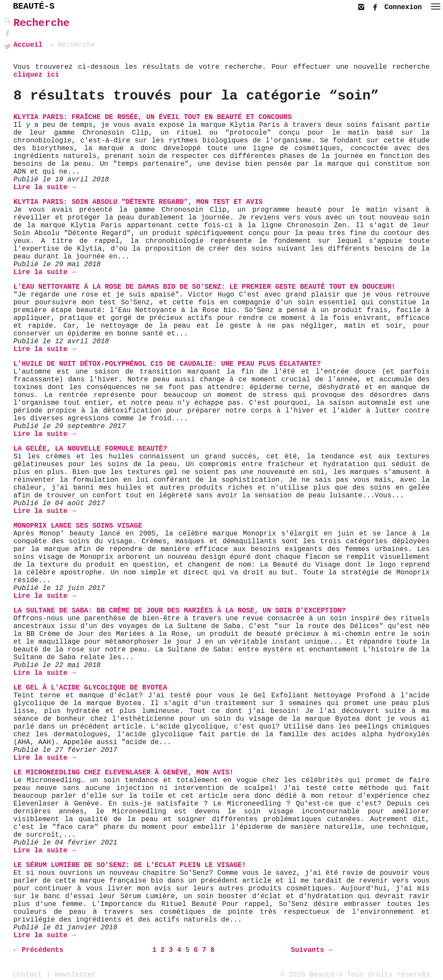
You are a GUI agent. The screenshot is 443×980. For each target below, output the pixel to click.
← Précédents (38, 950)
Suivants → (311, 950)
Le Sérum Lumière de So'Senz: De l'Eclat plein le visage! (130, 865)
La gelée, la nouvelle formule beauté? (90, 449)
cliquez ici (36, 75)
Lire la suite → (45, 187)
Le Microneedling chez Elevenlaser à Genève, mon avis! (124, 773)
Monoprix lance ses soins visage (78, 526)
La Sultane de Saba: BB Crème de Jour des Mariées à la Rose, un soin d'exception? (180, 611)
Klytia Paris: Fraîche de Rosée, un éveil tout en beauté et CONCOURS (152, 117)
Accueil (28, 45)
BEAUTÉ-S (34, 6)
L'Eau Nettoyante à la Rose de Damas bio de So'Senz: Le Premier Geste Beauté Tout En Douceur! (204, 287)
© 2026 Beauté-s (311, 974)
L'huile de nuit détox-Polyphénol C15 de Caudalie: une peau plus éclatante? (167, 364)
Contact (27, 974)
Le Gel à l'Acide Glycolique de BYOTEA (90, 688)
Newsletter (75, 974)
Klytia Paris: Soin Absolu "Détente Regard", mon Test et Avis (138, 202)
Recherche (42, 23)
